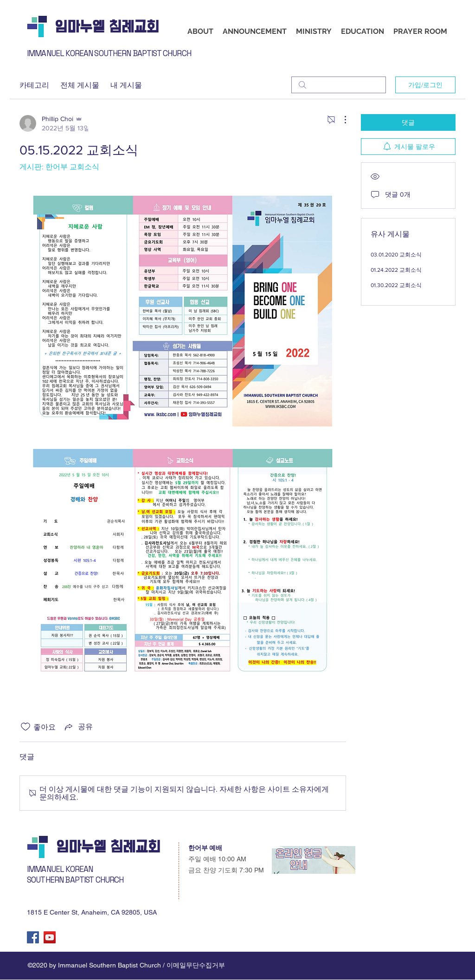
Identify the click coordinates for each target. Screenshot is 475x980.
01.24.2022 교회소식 (396, 270)
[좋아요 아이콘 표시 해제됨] (26, 727)
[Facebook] (33, 937)
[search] (339, 85)
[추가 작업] (340, 120)
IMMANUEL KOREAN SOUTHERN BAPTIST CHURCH (109, 53)
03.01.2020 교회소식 (396, 255)
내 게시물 (126, 85)
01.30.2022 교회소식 (396, 285)
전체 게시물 (80, 85)
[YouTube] (50, 937)
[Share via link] (78, 727)
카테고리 (34, 85)
